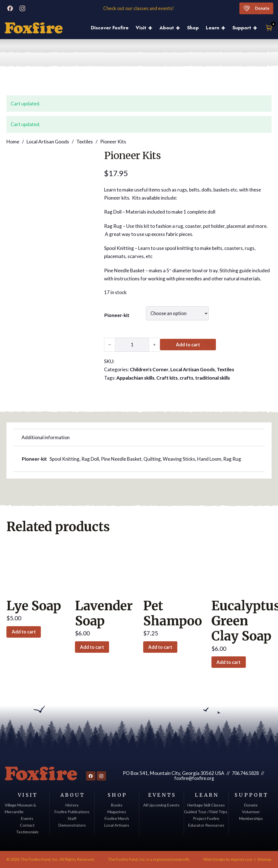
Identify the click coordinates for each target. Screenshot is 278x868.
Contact (27, 825)
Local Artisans (117, 825)
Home (13, 141)
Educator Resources (206, 825)
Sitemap (264, 859)
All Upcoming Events (161, 805)
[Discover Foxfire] (34, 28)
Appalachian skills (135, 378)
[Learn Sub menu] (225, 28)
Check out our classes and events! (139, 8)
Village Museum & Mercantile (20, 808)
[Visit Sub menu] (152, 28)
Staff (72, 818)
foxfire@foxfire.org (194, 778)
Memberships (251, 818)
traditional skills (213, 378)
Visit (141, 28)
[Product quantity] (132, 344)
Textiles (85, 141)
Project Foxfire (206, 818)
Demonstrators (72, 825)
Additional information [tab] (46, 437)
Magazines (117, 812)
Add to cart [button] (26, 632)
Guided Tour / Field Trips (206, 812)
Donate (255, 8)
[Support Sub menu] (257, 28)
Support (242, 28)
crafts (186, 378)
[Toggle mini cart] (269, 28)
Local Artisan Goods (48, 141)
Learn (213, 28)
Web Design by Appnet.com (228, 859)
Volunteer (251, 812)
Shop (193, 28)
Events (27, 818)
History (72, 805)
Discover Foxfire (110, 28)
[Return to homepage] (40, 774)
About (167, 28)
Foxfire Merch (117, 818)
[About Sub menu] (180, 28)
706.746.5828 (245, 773)
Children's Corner (149, 369)
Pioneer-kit (117, 315)
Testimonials (27, 832)
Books (117, 805)
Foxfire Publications (72, 812)
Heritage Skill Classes (206, 805)
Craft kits (167, 378)
